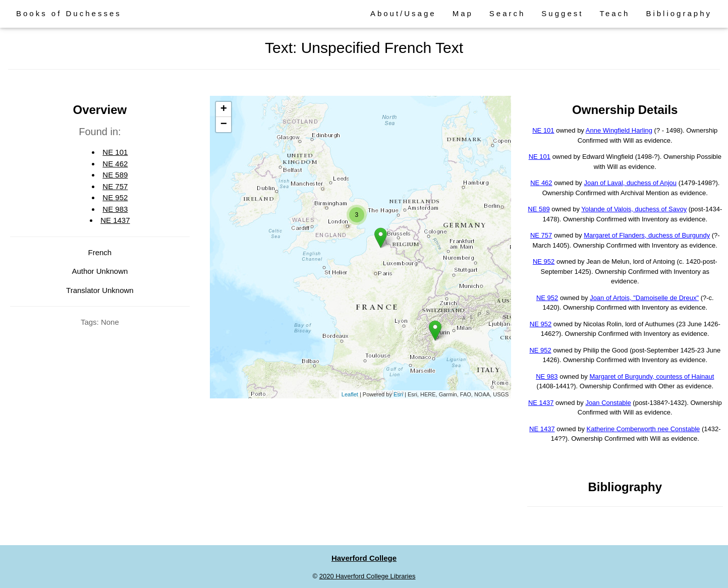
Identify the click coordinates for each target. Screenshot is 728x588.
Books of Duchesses (69, 13)
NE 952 (115, 197)
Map (463, 13)
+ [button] (224, 109)
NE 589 (115, 175)
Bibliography (679, 13)
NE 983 (115, 209)
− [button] (224, 125)
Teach (614, 13)
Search (508, 13)
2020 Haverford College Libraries (368, 576)
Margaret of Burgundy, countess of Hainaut (652, 376)
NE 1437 (115, 220)
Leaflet (350, 394)
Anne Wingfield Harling (619, 130)
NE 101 (115, 152)
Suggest (562, 13)
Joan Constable (608, 403)
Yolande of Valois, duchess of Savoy (634, 209)
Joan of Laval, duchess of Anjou (630, 183)
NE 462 (115, 164)
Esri (398, 394)
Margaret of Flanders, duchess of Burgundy (647, 235)
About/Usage (403, 13)
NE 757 (115, 186)
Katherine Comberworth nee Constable (643, 429)
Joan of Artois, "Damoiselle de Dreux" (644, 298)
